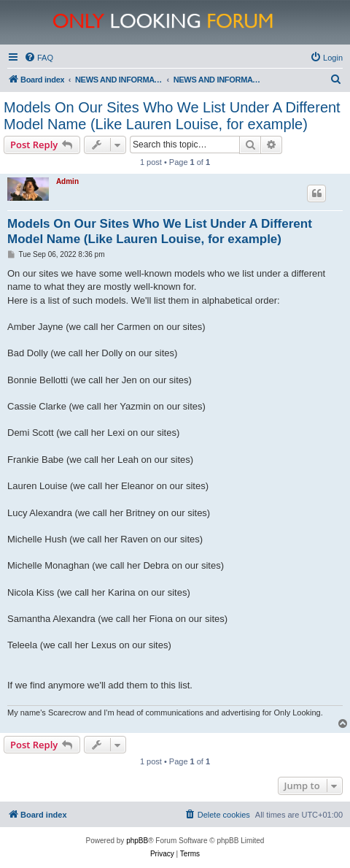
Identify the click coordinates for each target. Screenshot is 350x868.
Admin (67, 181)
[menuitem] (39, 58)
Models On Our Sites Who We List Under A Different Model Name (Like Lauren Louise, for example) (172, 116)
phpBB (137, 841)
